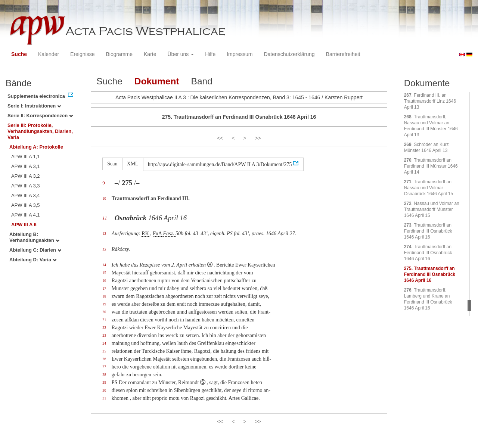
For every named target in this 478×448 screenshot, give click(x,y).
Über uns (181, 54)
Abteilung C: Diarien (35, 250)
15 (104, 273)
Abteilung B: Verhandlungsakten (34, 237)
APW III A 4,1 (26, 215)
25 (104, 351)
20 (104, 312)
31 (104, 398)
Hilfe (210, 54)
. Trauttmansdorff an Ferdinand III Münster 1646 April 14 (431, 166)
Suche (19, 54)
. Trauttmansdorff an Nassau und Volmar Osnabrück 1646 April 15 (429, 188)
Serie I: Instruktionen (34, 106)
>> (258, 138)
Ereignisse (82, 54)
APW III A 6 (24, 225)
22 (104, 328)
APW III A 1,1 (26, 157)
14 (104, 265)
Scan (112, 164)
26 (104, 359)
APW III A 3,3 (26, 186)
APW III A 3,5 (26, 205)
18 (104, 296)
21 (104, 320)
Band (202, 81)
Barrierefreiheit (343, 54)
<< (220, 138)
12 (104, 234)
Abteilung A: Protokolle (36, 147)
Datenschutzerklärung (289, 54)
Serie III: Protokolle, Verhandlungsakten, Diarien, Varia (40, 131)
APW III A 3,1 (26, 166)
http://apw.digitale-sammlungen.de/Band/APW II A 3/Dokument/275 (220, 164)
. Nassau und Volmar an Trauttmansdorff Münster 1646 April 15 (432, 209)
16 (104, 281)
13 (104, 249)
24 (104, 343)
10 (104, 198)
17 (104, 288)
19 (104, 304)
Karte (150, 54)
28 (104, 375)
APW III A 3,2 (26, 176)
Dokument (157, 81)
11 (105, 218)
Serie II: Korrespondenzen (40, 116)
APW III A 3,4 (26, 195)
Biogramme (119, 54)
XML (133, 164)
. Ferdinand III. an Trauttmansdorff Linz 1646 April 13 (430, 101)
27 (104, 367)
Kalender (49, 54)
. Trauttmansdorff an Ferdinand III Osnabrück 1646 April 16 (428, 231)
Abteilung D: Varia (33, 260)
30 (104, 390)
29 (104, 382)
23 (104, 335)
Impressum (240, 54)
